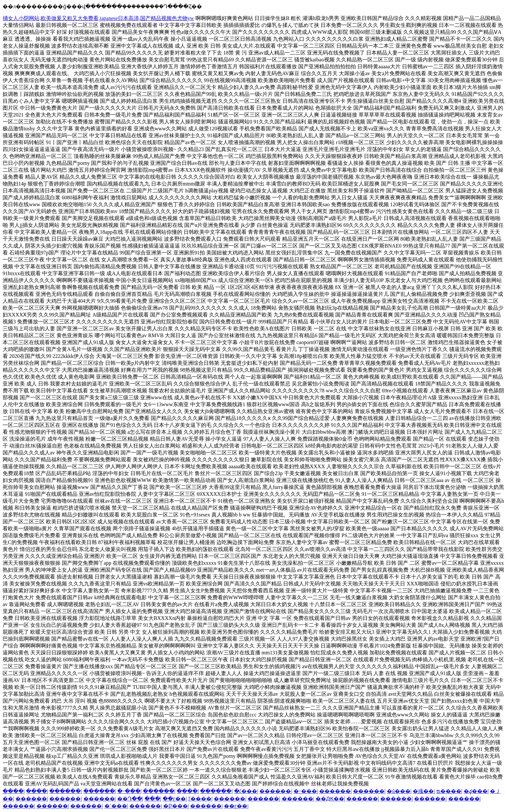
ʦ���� (449, 791)
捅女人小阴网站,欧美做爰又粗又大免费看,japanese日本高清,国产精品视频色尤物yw (98, 18)
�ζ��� (246, 791)
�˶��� (129, 791)
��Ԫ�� (330, 799)
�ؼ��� (476, 791)
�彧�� (423, 791)
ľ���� (200, 799)
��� (152, 799)
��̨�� (187, 791)
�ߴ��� (116, 806)
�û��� (399, 791)
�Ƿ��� (176, 806)
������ (65, 791)
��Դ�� (130, 799)
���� (13, 791)
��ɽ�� (174, 799)
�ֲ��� (36, 791)
